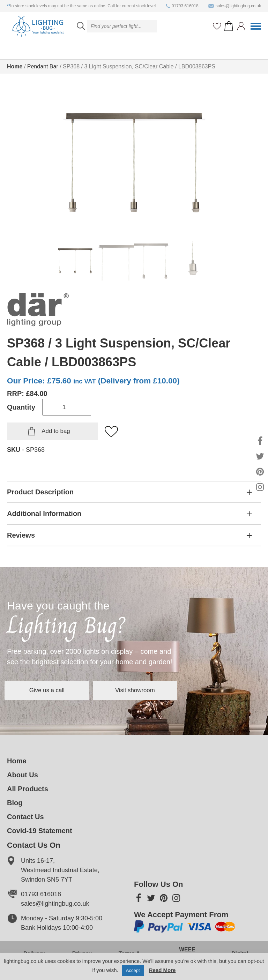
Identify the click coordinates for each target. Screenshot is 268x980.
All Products (28, 789)
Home (15, 66)
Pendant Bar (43, 66)
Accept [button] (133, 970)
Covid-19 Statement (40, 831)
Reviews (21, 535)
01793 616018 (182, 6)
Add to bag (56, 431)
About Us (23, 775)
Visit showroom (172, 690)
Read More (162, 970)
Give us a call (59, 690)
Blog (15, 803)
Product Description (40, 492)
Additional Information (44, 514)
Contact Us (25, 817)
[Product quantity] (67, 407)
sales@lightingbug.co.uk (235, 6)
